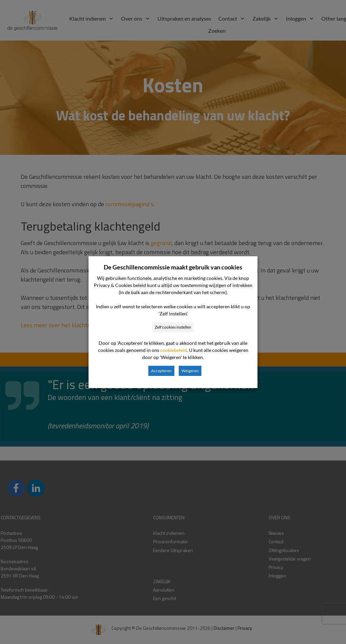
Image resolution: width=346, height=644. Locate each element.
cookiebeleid (174, 350)
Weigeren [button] (190, 371)
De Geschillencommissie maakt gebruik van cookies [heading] (173, 267)
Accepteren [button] (161, 371)
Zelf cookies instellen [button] (173, 327)
